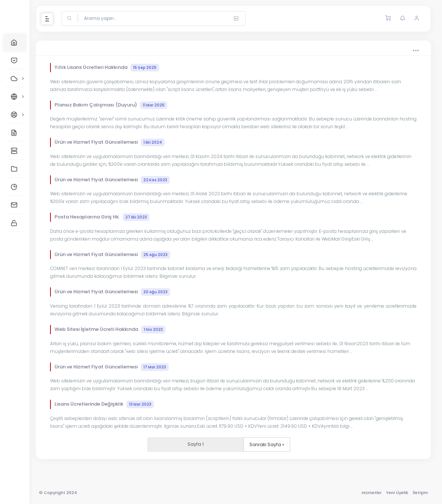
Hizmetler (371, 493)
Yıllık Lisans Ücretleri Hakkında (112, 68)
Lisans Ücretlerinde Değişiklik (109, 404)
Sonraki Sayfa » (271, 444)
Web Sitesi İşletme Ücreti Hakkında (115, 330)
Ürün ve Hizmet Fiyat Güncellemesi (115, 142)
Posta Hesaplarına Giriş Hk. (107, 217)
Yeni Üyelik (397, 493)
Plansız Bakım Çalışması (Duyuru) (116, 105)
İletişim (420, 493)
